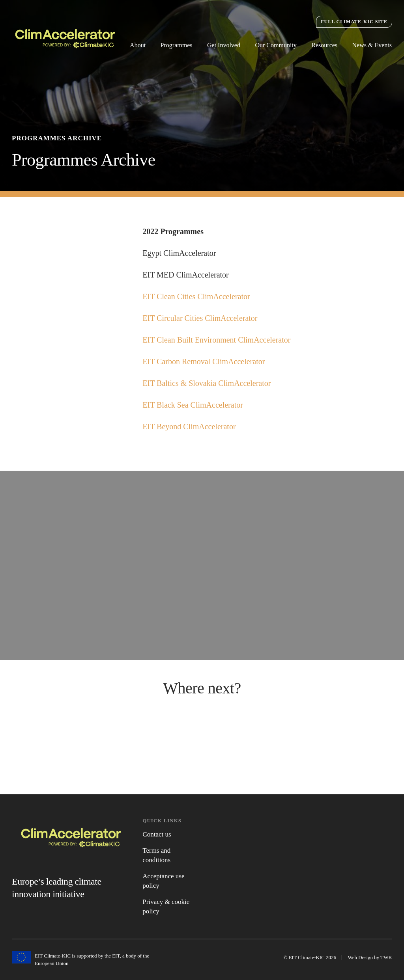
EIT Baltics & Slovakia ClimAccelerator (208, 386)
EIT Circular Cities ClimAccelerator (201, 321)
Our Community (276, 45)
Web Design (361, 957)
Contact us (157, 834)
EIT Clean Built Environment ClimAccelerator (217, 343)
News (202, 741)
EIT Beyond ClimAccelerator (190, 429)
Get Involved (224, 45)
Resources (324, 45)
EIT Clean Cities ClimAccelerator (197, 299)
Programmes (177, 45)
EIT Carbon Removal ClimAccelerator (205, 364)
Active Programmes (71, 738)
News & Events (372, 45)
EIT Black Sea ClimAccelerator (194, 408)
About (138, 45)
